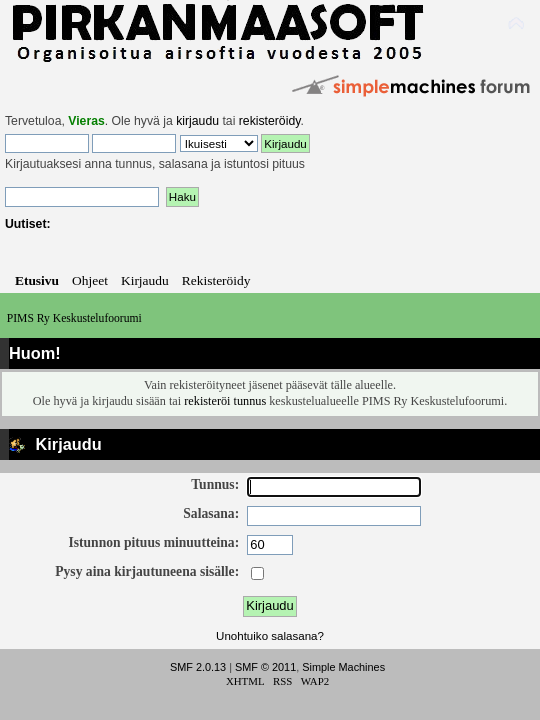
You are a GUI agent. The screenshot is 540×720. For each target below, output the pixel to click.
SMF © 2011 (265, 667)
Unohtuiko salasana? (270, 636)
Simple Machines (343, 667)
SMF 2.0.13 (198, 667)
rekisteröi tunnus (225, 401)
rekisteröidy (270, 121)
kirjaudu (197, 121)
